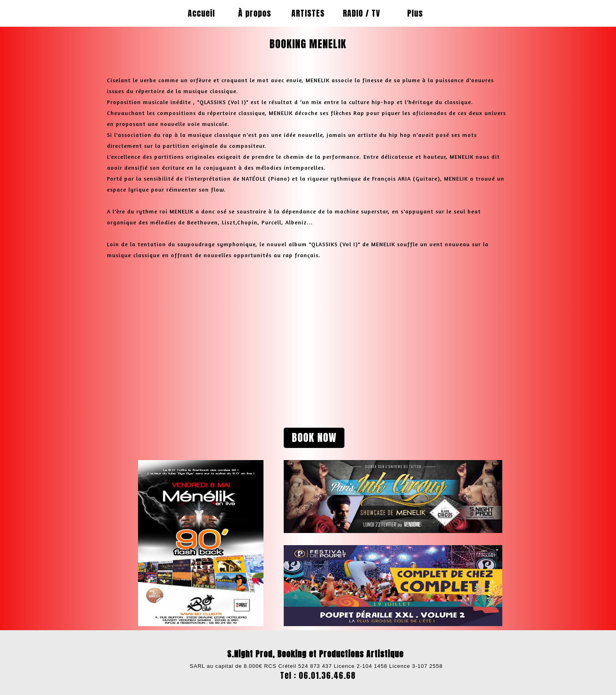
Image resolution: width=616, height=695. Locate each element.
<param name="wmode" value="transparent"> (201, 333)
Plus (415, 13)
